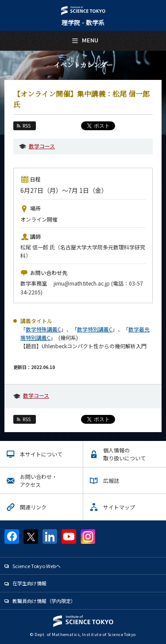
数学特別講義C (95, 329)
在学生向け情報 (29, 583)
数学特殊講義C (43, 329)
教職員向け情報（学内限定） (44, 601)
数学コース (42, 146)
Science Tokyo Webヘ (37, 566)
